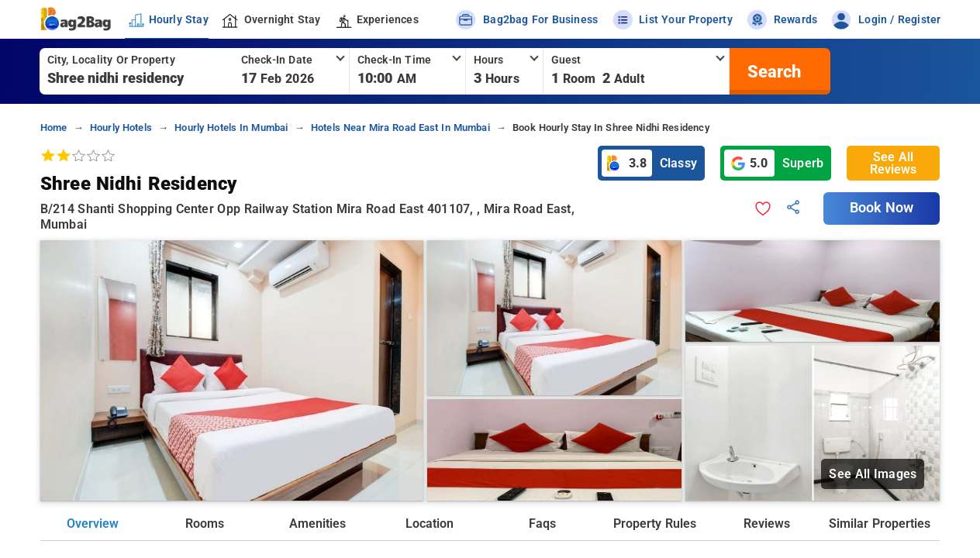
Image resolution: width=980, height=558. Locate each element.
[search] (772, 71)
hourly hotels (121, 127)
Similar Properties (879, 524)
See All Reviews (893, 163)
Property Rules (654, 524)
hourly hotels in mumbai (231, 127)
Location (430, 524)
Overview (93, 524)
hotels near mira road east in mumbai (400, 127)
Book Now (882, 208)
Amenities (317, 524)
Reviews (767, 524)
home (54, 127)
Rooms (205, 524)
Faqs (542, 524)
